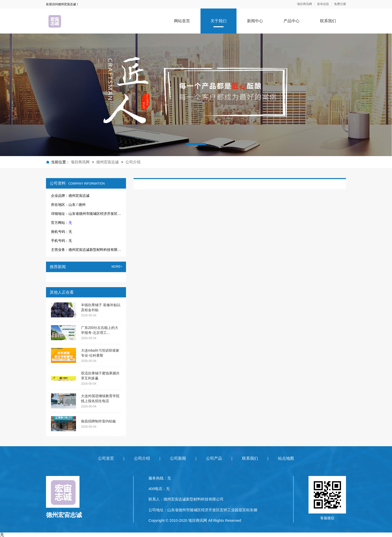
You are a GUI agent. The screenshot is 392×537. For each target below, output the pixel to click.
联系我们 (328, 21)
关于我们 (218, 21)
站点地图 (286, 458)
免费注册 (340, 4)
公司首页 (106, 458)
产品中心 (291, 21)
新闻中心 (255, 21)
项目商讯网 (304, 4)
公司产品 (214, 458)
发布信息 (323, 4)
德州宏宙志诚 (107, 162)
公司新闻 (178, 458)
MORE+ (117, 267)
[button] (196, 144)
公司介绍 (133, 162)
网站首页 (182, 21)
